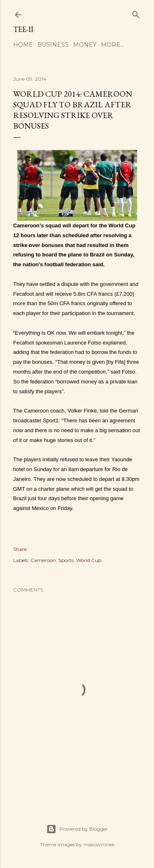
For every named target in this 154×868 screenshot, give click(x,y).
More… (113, 45)
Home (23, 45)
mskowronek (99, 844)
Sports (66, 560)
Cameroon (43, 560)
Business (53, 45)
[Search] (136, 13)
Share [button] (20, 549)
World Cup (89, 560)
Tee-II (23, 29)
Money (85, 45)
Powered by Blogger (77, 829)
